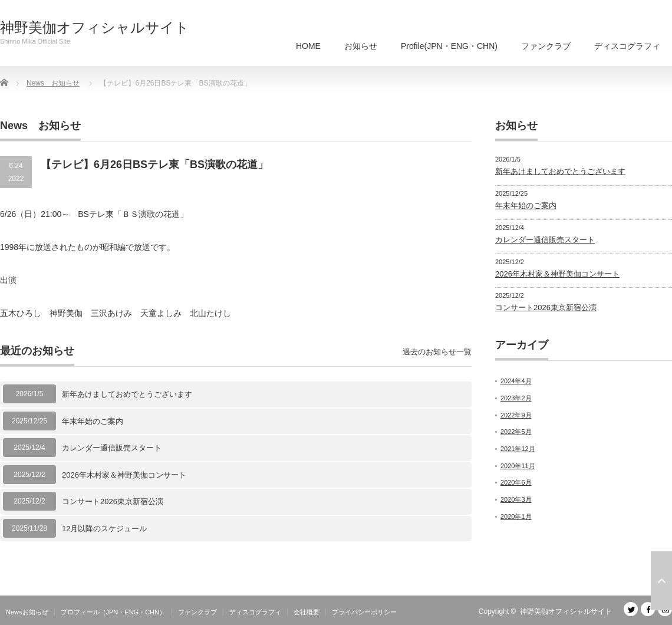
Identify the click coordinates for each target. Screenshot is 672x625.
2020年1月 (516, 517)
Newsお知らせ (27, 612)
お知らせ (361, 46)
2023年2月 (516, 398)
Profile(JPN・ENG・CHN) (449, 46)
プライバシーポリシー (364, 612)
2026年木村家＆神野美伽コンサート (124, 475)
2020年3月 (516, 499)
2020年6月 (516, 482)
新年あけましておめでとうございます (127, 394)
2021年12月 (518, 449)
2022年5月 (516, 432)
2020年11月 (518, 466)
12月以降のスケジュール (104, 529)
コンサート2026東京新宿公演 (113, 501)
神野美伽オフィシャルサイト (95, 28)
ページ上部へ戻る (661, 581)
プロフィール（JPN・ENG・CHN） (113, 612)
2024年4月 (516, 381)
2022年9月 (516, 415)
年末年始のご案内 (93, 421)
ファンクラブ (546, 46)
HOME (308, 46)
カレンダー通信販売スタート (112, 448)
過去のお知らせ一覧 (437, 352)
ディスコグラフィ (627, 46)
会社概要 (307, 612)
